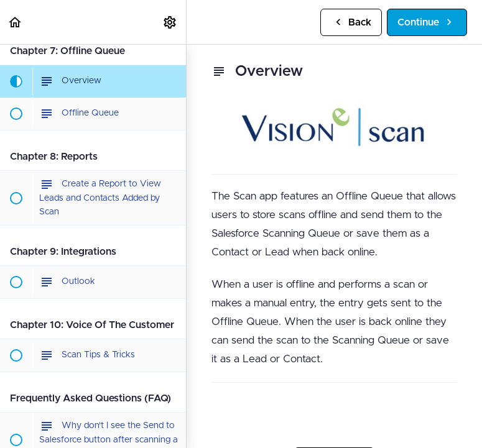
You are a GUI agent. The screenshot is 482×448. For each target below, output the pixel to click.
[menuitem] (170, 22)
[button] (16, 22)
